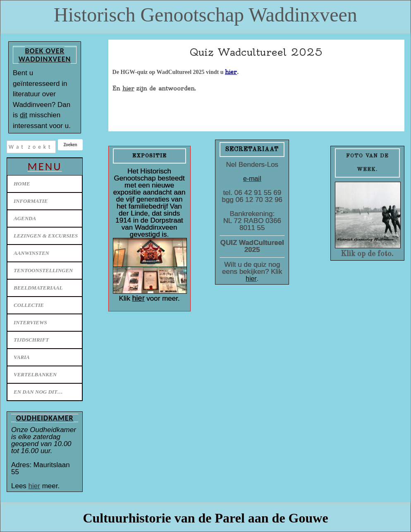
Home (22, 184)
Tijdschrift (31, 340)
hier (34, 486)
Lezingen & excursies (46, 236)
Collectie (29, 305)
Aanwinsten (31, 253)
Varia (22, 357)
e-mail (252, 179)
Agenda (25, 218)
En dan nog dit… (38, 392)
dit (24, 115)
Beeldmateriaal (38, 288)
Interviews (30, 322)
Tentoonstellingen (43, 270)
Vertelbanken (35, 374)
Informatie (31, 201)
